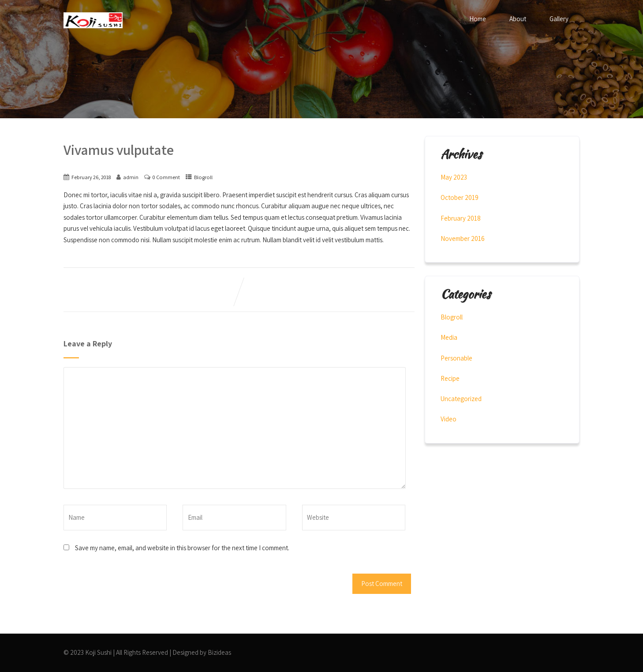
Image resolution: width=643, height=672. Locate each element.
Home (478, 19)
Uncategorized (461, 399)
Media (449, 337)
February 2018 (461, 218)
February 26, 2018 (91, 177)
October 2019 (460, 197)
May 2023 (454, 177)
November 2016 (463, 238)
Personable (456, 358)
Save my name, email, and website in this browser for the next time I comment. (182, 548)
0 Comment (166, 177)
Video (449, 419)
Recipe (450, 378)
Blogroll (203, 177)
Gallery (559, 19)
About (518, 19)
